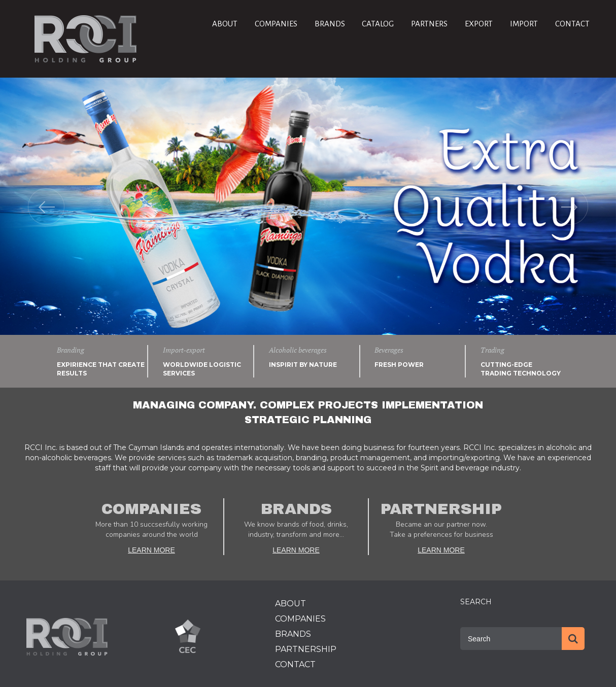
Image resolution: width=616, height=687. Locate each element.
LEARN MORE (151, 550)
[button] (46, 206)
